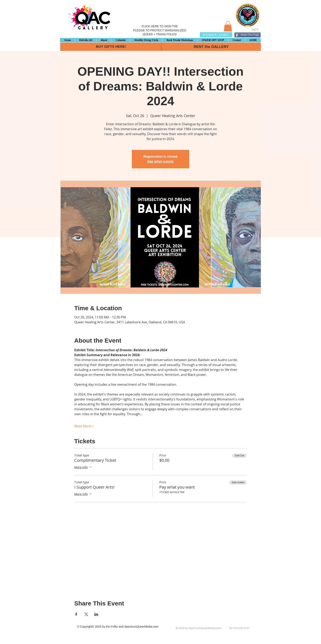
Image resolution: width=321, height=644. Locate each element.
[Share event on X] (86, 614)
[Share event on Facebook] (76, 614)
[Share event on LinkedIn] (96, 614)
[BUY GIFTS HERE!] (111, 47)
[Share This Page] (248, 35)
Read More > (84, 426)
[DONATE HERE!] (216, 35)
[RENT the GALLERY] (211, 47)
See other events (160, 161)
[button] (228, 26)
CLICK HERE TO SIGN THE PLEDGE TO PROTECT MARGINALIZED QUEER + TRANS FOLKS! (160, 30)
